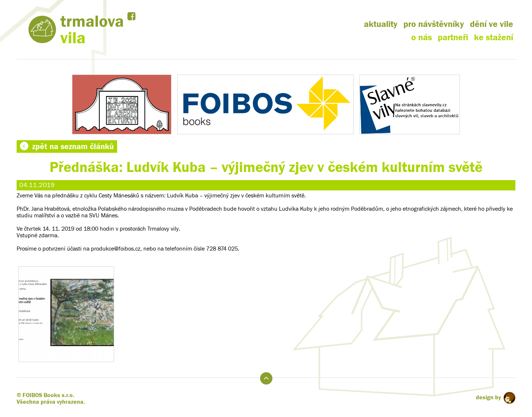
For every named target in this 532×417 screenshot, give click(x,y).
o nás (422, 37)
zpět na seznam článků (67, 147)
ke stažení (494, 37)
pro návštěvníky (434, 24)
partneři (453, 37)
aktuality (381, 24)
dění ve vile (492, 24)
